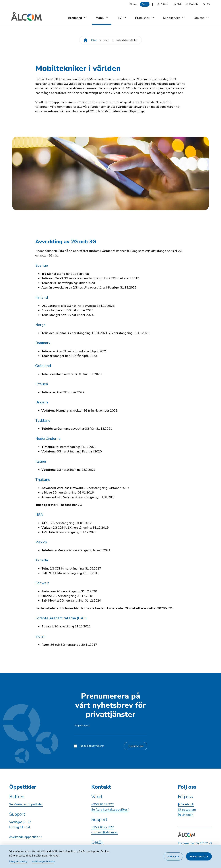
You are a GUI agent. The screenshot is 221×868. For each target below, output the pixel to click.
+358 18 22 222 (103, 804)
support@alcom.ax (105, 832)
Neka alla (173, 856)
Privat (145, 4)
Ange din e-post (82, 726)
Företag (133, 4)
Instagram (187, 810)
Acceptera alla (199, 856)
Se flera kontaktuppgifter (110, 810)
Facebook (186, 804)
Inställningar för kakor (43, 861)
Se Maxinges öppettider (26, 804)
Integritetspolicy (18, 861)
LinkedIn (186, 815)
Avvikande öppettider (25, 837)
